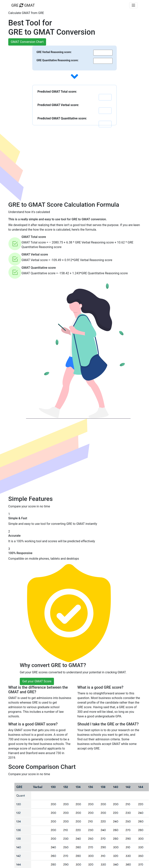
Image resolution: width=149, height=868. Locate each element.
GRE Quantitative (57, 60)
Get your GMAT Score (37, 681)
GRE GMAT (23, 5)
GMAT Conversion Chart (27, 42)
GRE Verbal (54, 52)
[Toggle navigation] (133, 5)
